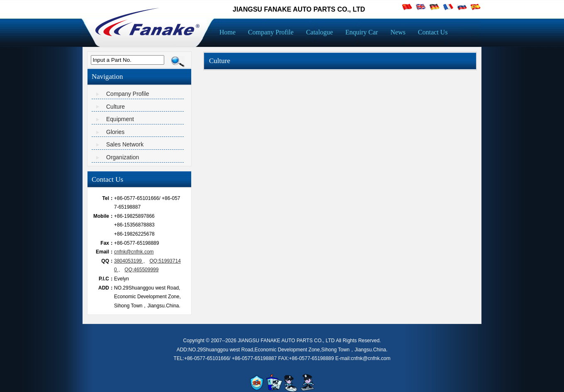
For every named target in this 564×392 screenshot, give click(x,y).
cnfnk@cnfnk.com (134, 252)
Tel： (108, 198)
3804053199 (129, 261)
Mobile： (104, 216)
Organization (123, 157)
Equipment (120, 119)
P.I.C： (106, 279)
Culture (115, 107)
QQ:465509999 (141, 270)
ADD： (106, 288)
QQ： (108, 261)
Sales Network (125, 144)
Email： (105, 252)
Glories (115, 132)
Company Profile (128, 94)
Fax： (107, 243)
